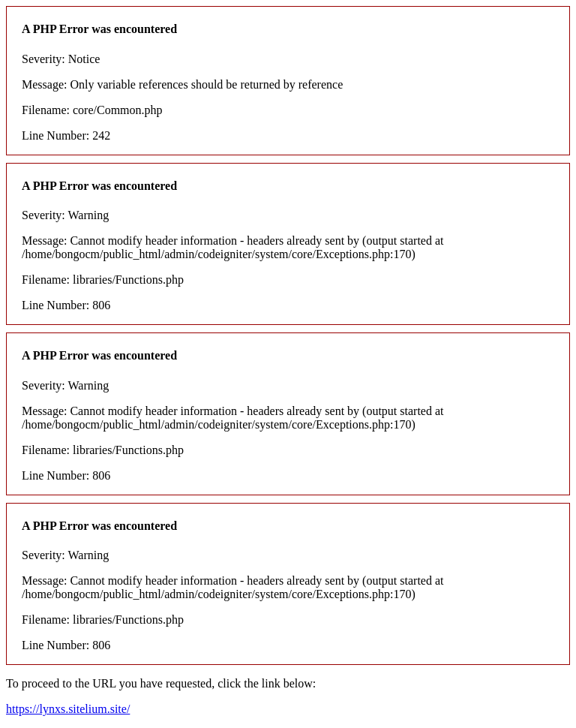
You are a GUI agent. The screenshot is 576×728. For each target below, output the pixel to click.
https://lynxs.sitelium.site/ (68, 709)
